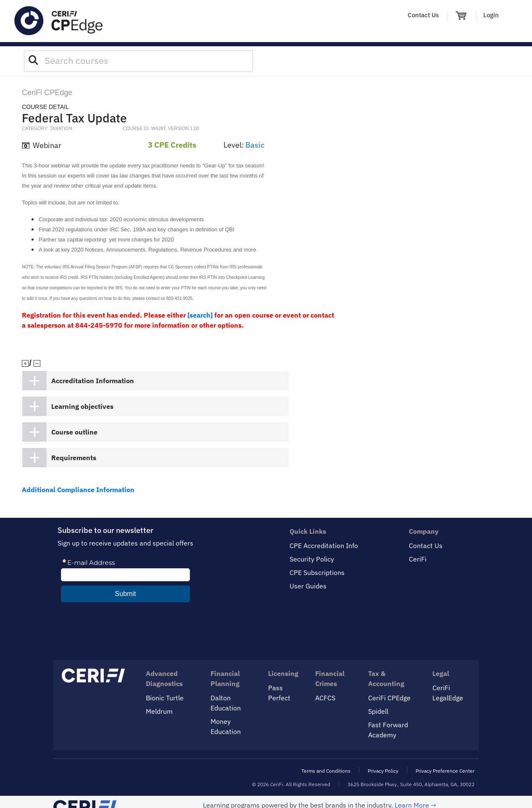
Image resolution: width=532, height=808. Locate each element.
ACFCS (325, 698)
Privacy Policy (383, 771)
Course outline (74, 432)
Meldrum (159, 711)
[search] (200, 315)
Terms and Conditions (326, 771)
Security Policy (312, 559)
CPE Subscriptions (317, 572)
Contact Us (423, 15)
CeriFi (418, 559)
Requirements (74, 458)
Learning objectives (82, 406)
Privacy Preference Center (445, 771)
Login (491, 15)
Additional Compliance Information (78, 490)
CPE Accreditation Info (324, 546)
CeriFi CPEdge (389, 698)
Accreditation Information (93, 381)
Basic (255, 145)
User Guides (308, 586)
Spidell (378, 711)
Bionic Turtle (165, 698)
